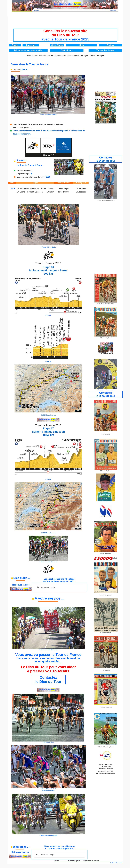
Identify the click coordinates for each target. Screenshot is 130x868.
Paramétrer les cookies (91, 861)
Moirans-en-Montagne (30, 189)
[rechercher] (59, 587)
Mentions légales (74, 861)
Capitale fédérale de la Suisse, (26, 124)
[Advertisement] (65, 22)
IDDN (113, 773)
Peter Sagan (64, 189)
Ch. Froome (81, 189)
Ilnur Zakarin (64, 192)
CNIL (111, 772)
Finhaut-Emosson (35, 192)
